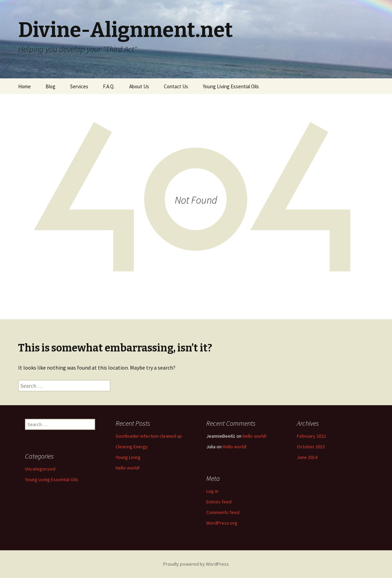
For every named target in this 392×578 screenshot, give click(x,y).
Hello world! (128, 468)
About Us (139, 86)
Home (24, 86)
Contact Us (176, 86)
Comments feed (223, 512)
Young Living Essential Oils (231, 86)
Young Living (128, 457)
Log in (212, 491)
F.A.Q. (109, 86)
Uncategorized (40, 469)
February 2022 (311, 436)
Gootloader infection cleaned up (149, 436)
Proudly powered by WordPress (196, 564)
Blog (50, 86)
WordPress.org (222, 523)
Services (79, 86)
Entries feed (219, 502)
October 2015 (311, 447)
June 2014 (307, 457)
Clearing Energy (132, 447)
